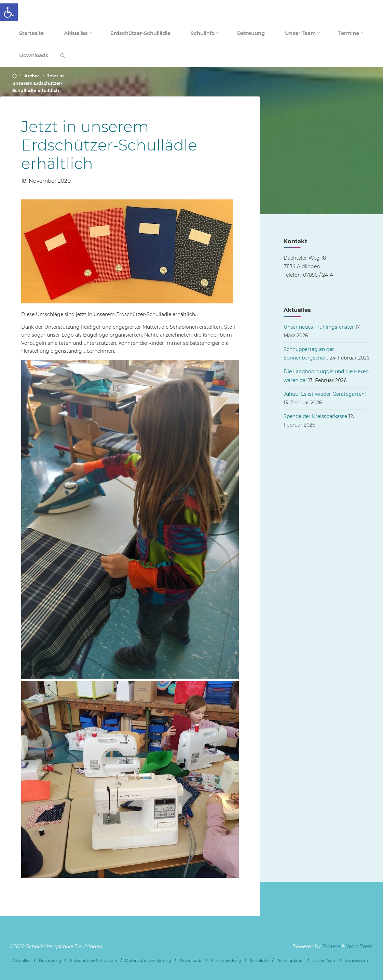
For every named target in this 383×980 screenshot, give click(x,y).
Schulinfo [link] (259, 961)
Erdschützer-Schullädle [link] (93, 961)
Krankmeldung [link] (226, 961)
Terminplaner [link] (291, 961)
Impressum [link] (356, 961)
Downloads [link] (191, 961)
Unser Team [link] (325, 961)
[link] (9, 12)
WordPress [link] (359, 946)
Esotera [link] (331, 946)
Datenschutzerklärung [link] (148, 961)
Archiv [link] (32, 76)
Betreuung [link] (50, 961)
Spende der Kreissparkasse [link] (315, 416)
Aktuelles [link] (21, 961)
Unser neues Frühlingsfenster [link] (319, 327)
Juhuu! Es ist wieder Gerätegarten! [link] (325, 394)
